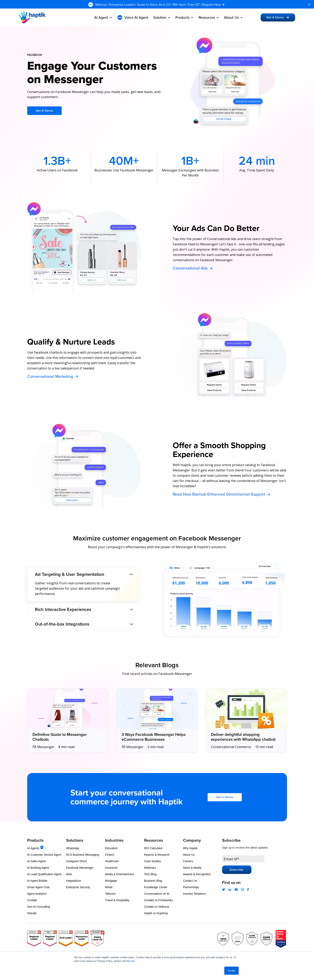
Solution (162, 17)
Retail (109, 887)
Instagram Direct (77, 861)
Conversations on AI (157, 894)
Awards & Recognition (197, 874)
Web (69, 874)
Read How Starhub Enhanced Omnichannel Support (222, 494)
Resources (209, 17)
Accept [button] (231, 971)
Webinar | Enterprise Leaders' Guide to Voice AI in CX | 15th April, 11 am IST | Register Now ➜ (160, 5)
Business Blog (153, 881)
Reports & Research (157, 855)
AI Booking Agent (38, 868)
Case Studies (153, 861)
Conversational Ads (193, 268)
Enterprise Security (78, 887)
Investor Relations (194, 894)
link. (133, 961)
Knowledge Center (156, 887)
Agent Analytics (37, 894)
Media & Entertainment (120, 874)
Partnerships (191, 887)
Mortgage (111, 881)
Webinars (150, 868)
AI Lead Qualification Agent (44, 874)
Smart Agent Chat (38, 887)
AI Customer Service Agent (44, 855)
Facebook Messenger (80, 868)
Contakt (32, 900)
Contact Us (190, 881)
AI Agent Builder (37, 881)
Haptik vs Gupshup (156, 913)
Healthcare (112, 861)
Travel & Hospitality (117, 900)
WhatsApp (73, 848)
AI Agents (36, 848)
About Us (233, 17)
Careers (188, 861)
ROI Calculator (153, 848)
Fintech (110, 855)
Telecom (110, 894)
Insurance (111, 868)
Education (111, 848)
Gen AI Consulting (39, 907)
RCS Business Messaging (83, 855)
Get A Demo (278, 17)
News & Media (192, 868)
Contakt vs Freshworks (159, 900)
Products (185, 17)
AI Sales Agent (37, 861)
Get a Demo (225, 797)
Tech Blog (150, 874)
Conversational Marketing (53, 377)
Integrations (74, 881)
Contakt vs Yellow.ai (157, 907)
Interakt (32, 913)
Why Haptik (190, 848)
